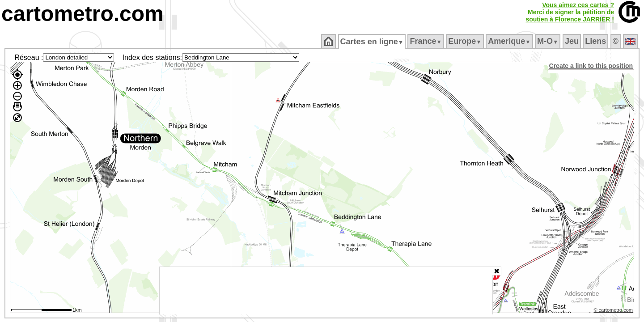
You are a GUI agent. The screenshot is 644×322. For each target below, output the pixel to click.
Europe (466, 41)
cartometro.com (83, 14)
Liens (596, 41)
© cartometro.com (614, 311)
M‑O (549, 41)
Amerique (510, 41)
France (426, 41)
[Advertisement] (326, 291)
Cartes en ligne (372, 42)
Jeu (572, 41)
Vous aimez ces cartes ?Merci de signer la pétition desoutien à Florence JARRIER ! (570, 12)
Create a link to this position (591, 66)
